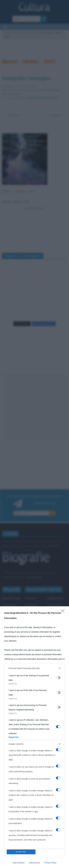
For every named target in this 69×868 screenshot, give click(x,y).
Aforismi (29, 626)
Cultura (8, 33)
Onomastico (31, 605)
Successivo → (57, 115)
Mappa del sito (55, 598)
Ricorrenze (31, 598)
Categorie (8, 624)
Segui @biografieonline (34, 208)
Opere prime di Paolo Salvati (34, 33)
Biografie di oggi (11, 598)
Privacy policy (55, 605)
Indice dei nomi (10, 617)
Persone (16, 33)
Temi (5, 631)
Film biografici (32, 619)
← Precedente (12, 115)
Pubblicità (53, 619)
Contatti (52, 626)
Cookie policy (54, 612)
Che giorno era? (33, 612)
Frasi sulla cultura (34, 577)
